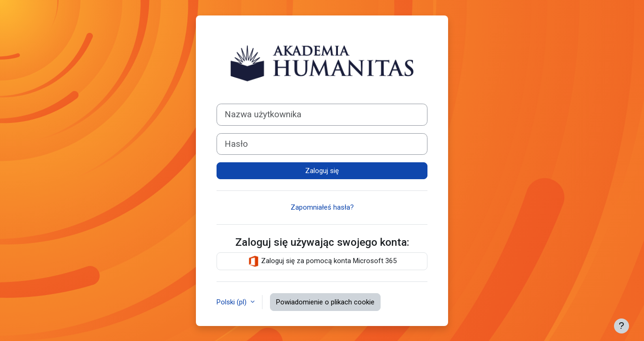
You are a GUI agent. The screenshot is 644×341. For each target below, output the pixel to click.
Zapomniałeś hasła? (322, 207)
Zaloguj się (322, 171)
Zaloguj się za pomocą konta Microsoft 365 (322, 261)
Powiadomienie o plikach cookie (325, 302)
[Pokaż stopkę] (622, 326)
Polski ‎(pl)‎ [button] (232, 302)
